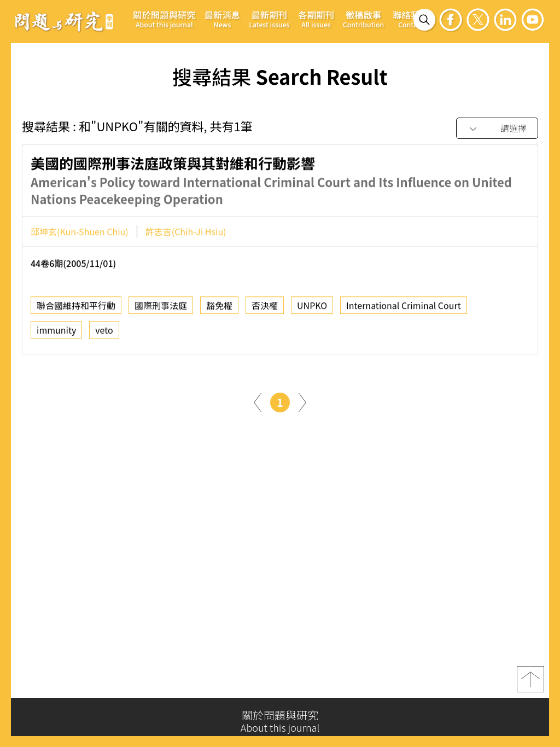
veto (104, 333)
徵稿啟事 (363, 19)
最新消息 (223, 19)
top (530, 683)
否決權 (265, 308)
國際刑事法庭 (161, 308)
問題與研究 (64, 21)
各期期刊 (316, 19)
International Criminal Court (404, 308)
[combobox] (497, 129)
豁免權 (219, 308)
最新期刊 (269, 19)
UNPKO (312, 308)
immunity (56, 333)
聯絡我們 (411, 19)
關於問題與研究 (164, 19)
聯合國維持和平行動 (76, 308)
